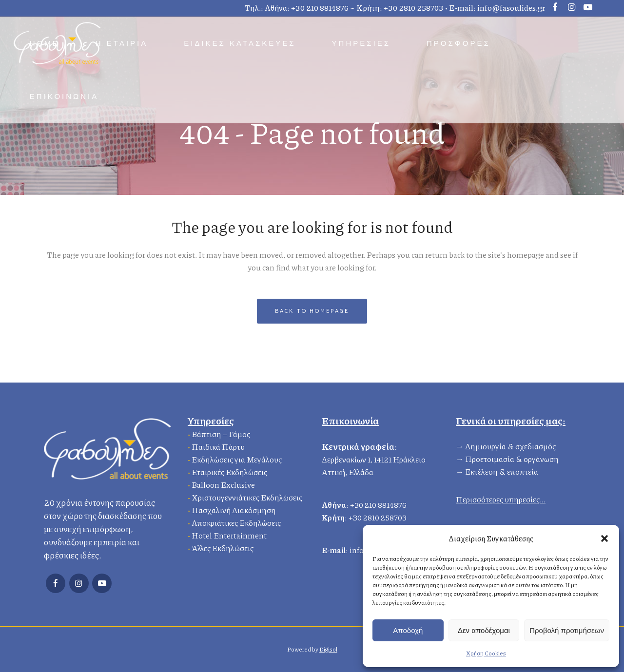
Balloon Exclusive (223, 484)
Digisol (328, 649)
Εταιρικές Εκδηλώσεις (229, 471)
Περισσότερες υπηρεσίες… (501, 498)
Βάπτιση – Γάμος (221, 433)
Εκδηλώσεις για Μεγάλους (237, 458)
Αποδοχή (408, 630)
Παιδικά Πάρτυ (218, 446)
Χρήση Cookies (486, 653)
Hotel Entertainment (229, 534)
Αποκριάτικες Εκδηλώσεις (236, 522)
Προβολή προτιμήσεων (567, 630)
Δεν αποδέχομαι (484, 630)
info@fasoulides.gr (511, 8)
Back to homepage (312, 311)
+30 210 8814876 (320, 8)
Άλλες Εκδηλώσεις (223, 547)
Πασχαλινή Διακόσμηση (234, 509)
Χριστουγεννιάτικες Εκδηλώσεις (247, 496)
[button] (604, 538)
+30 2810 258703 (414, 8)
